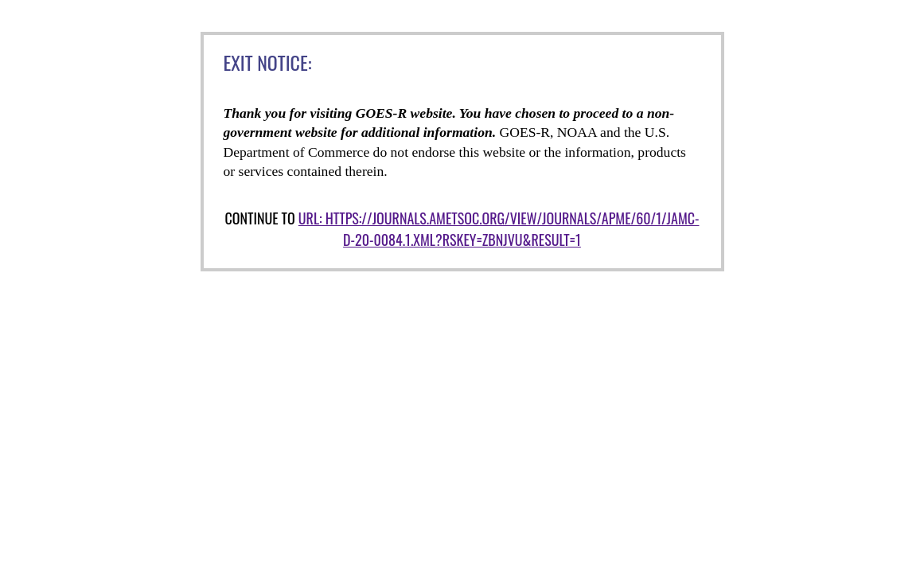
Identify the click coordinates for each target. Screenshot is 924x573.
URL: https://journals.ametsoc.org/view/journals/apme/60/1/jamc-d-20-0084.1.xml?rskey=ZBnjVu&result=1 (499, 229)
